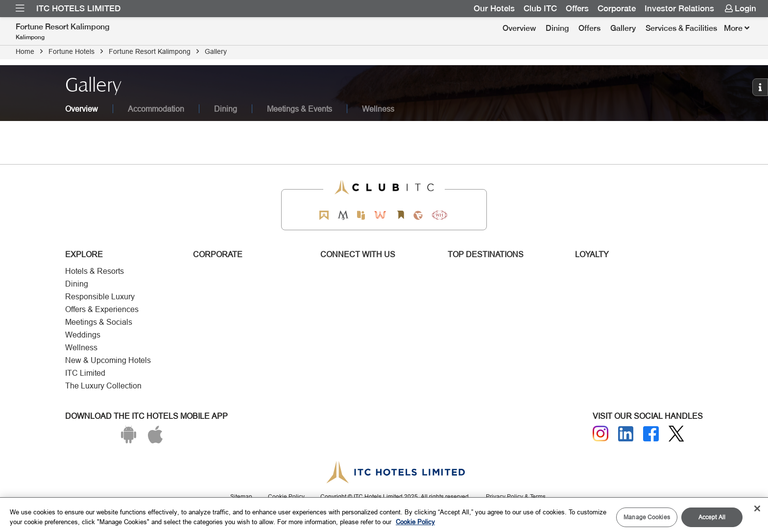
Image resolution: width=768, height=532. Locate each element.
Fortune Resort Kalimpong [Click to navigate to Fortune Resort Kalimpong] (150, 51)
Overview (519, 28)
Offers (589, 28)
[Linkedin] (626, 434)
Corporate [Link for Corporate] (617, 8)
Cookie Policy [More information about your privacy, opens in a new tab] (415, 522)
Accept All (712, 517)
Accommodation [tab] (156, 109)
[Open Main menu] (20, 8)
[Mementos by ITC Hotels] (343, 215)
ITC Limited (85, 373)
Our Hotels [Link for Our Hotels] (494, 8)
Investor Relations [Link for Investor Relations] (679, 8)
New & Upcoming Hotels (108, 360)
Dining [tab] (226, 109)
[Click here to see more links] (737, 28)
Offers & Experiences (102, 309)
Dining (557, 28)
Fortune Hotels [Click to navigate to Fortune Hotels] (72, 51)
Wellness (81, 348)
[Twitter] (676, 434)
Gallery (623, 28)
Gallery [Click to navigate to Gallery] (216, 51)
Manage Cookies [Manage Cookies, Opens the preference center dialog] (647, 517)
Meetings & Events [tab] (300, 109)
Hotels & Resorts (95, 271)
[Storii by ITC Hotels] (400, 215)
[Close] (757, 508)
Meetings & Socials (99, 322)
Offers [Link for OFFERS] (577, 8)
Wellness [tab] (378, 109)
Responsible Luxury (100, 297)
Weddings (83, 335)
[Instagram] (600, 434)
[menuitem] (20, 8)
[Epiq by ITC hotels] (361, 215)
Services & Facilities (681, 28)
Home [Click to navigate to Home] (25, 51)
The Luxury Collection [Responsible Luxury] (103, 386)
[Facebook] (651, 434)
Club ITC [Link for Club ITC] (540, 8)
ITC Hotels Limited (78, 8)
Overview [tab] (82, 109)
